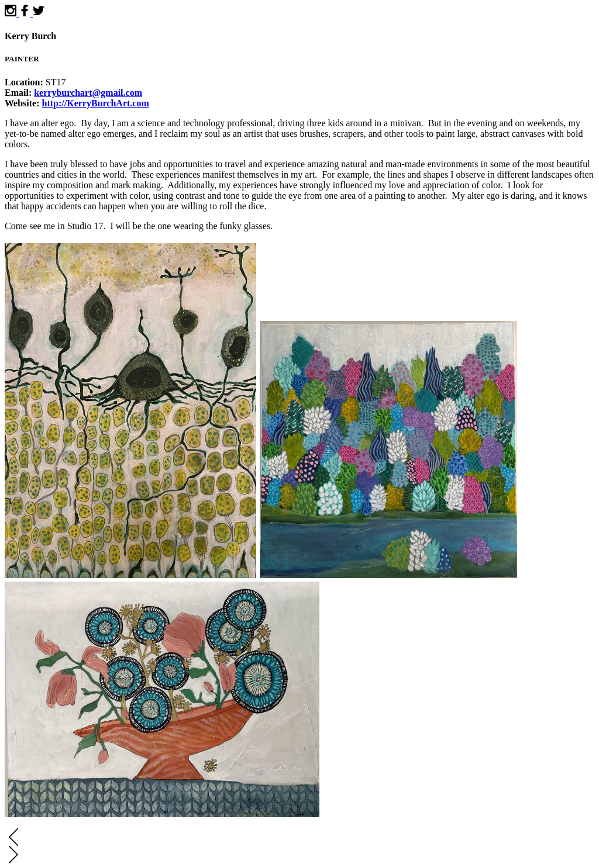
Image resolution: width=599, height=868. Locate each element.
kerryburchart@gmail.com (88, 93)
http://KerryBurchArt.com (96, 103)
